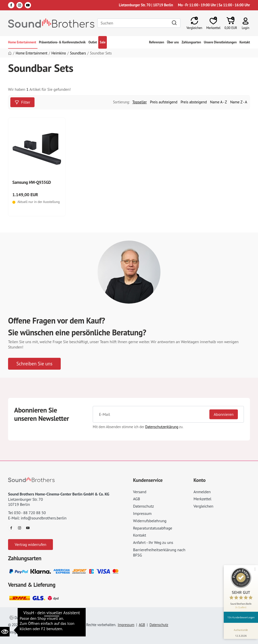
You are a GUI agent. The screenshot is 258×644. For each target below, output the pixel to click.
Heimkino (59, 53)
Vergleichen (203, 506)
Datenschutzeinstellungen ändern (38, 618)
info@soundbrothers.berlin (43, 518)
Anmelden (202, 492)
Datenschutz (143, 506)
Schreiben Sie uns (34, 363)
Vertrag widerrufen (30, 544)
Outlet (93, 42)
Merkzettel (202, 499)
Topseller (139, 102)
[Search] (139, 23)
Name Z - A (239, 102)
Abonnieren (224, 414)
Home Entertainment (22, 42)
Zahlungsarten (191, 42)
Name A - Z (219, 102)
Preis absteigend (194, 102)
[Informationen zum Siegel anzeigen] (241, 632)
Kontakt (245, 42)
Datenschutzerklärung (162, 427)
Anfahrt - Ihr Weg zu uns (153, 542)
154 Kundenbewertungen (241, 617)
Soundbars (78, 53)
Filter (22, 102)
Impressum (142, 513)
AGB (137, 499)
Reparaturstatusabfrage (153, 528)
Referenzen (157, 42)
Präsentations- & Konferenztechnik (62, 42)
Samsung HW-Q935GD (32, 182)
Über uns (173, 42)
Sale (103, 42)
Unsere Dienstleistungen (220, 42)
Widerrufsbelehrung (150, 521)
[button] (246, 23)
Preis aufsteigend (164, 102)
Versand (140, 492)
